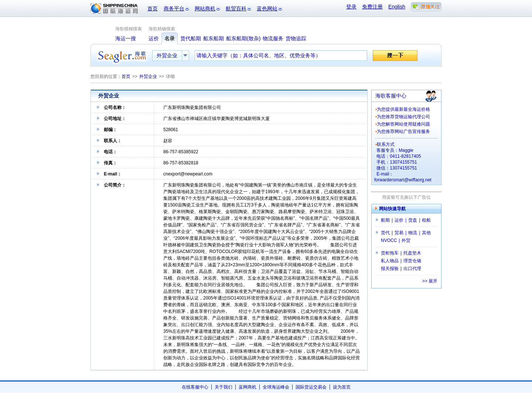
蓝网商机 (248, 387)
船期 (385, 220)
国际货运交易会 (311, 387)
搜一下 (395, 56)
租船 (426, 220)
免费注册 (372, 7)
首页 (153, 8)
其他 (426, 233)
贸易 (399, 233)
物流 (413, 233)
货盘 (413, 220)
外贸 (406, 240)
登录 (351, 7)
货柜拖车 (390, 253)
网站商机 (205, 8)
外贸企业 (148, 76)
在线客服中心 (195, 387)
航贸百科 (236, 8)
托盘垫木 (412, 253)
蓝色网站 (267, 8)
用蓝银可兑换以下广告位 (406, 197)
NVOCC (389, 240)
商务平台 (174, 8)
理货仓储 (412, 261)
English (397, 7)
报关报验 (390, 269)
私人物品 (390, 261)
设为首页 (342, 387)
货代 (385, 233)
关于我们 (224, 387)
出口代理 (412, 269)
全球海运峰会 (276, 387)
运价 (399, 220)
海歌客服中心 (391, 96)
